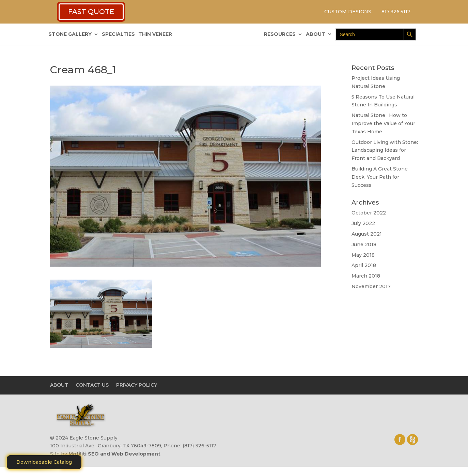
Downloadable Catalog (44, 462)
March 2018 (366, 276)
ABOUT (316, 34)
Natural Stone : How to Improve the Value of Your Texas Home (383, 123)
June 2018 (364, 244)
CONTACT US (92, 385)
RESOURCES (280, 34)
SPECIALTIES (118, 34)
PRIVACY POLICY (137, 385)
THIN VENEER (155, 34)
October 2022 (369, 213)
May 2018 (363, 255)
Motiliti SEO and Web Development (114, 454)
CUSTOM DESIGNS (348, 12)
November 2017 (371, 286)
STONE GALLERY (70, 34)
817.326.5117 (396, 12)
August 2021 (367, 234)
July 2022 (363, 223)
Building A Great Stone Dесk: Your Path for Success (380, 177)
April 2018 (364, 265)
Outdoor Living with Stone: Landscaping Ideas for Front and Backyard (385, 150)
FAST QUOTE (91, 12)
